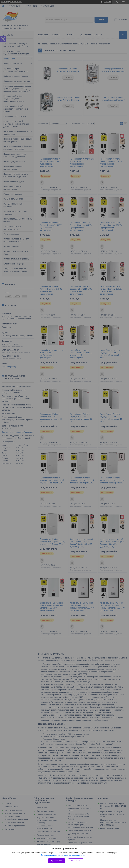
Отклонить (76, 861)
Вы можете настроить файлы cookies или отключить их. (64, 855)
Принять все (57, 861)
